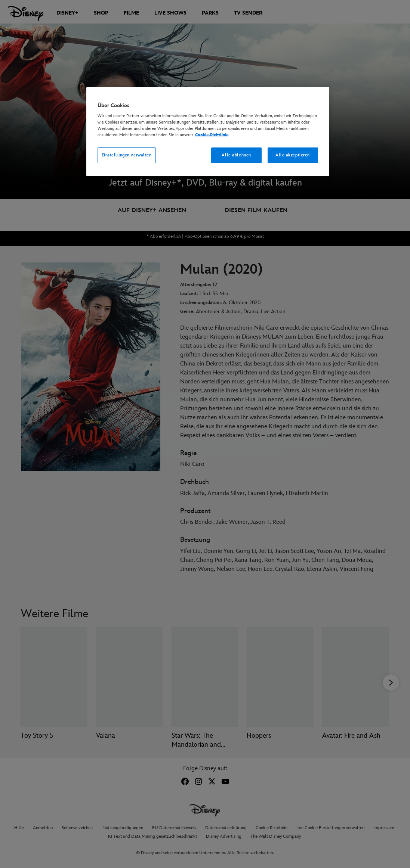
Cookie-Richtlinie (212, 135)
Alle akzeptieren (293, 155)
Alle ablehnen (236, 155)
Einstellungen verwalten (127, 155)
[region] (208, 132)
